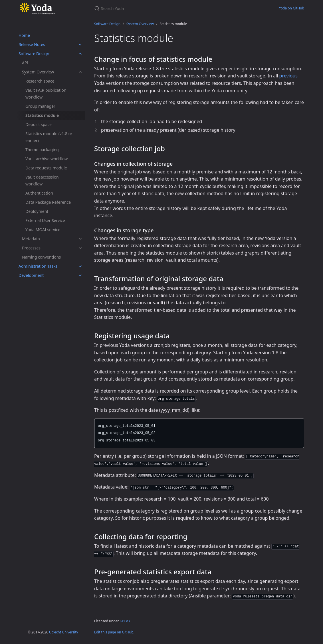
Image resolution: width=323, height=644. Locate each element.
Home (24, 35)
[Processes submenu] (80, 248)
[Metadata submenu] (80, 239)
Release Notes (32, 44)
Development (31, 275)
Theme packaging (42, 150)
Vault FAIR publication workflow (46, 94)
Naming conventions (41, 257)
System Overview (38, 72)
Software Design (34, 54)
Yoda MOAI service (43, 230)
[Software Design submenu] (80, 54)
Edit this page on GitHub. (114, 632)
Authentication (39, 193)
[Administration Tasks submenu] (80, 266)
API (25, 63)
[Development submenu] (80, 275)
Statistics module (42, 115)
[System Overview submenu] (80, 72)
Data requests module (46, 168)
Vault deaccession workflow (42, 180)
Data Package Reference (48, 202)
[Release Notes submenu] (80, 45)
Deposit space (39, 124)
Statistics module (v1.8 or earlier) (49, 137)
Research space (40, 81)
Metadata (31, 239)
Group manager (40, 106)
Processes (31, 248)
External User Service (45, 220)
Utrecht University (64, 632)
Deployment (37, 211)
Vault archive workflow (47, 159)
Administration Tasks (38, 266)
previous (288, 76)
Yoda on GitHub (292, 8)
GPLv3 (125, 621)
